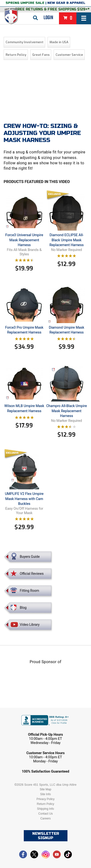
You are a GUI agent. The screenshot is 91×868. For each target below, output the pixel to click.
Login (48, 18)
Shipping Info (45, 809)
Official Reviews (32, 574)
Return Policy (16, 55)
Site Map (45, 789)
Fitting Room (30, 591)
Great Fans (41, 55)
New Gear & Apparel (66, 3)
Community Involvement (25, 42)
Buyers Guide (30, 557)
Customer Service (69, 55)
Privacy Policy (45, 799)
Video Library (30, 625)
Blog (23, 608)
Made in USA (59, 42)
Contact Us (45, 814)
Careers (45, 818)
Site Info (45, 794)
